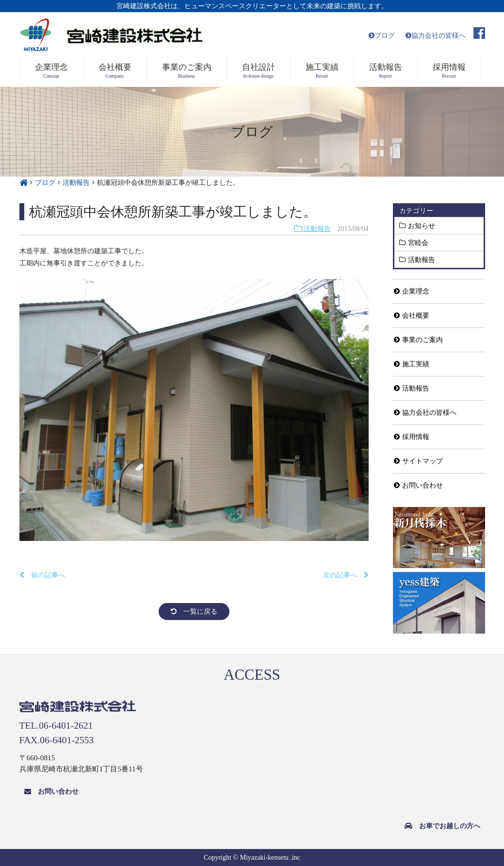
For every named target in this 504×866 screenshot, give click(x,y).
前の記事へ (42, 575)
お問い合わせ (418, 485)
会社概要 (412, 316)
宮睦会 (418, 243)
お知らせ (422, 226)
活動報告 (313, 229)
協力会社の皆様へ (436, 36)
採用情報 (412, 437)
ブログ (382, 36)
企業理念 (412, 291)
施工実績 (412, 364)
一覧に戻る (194, 612)
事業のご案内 (418, 340)
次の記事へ (346, 575)
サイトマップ (418, 461)
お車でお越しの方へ (442, 826)
